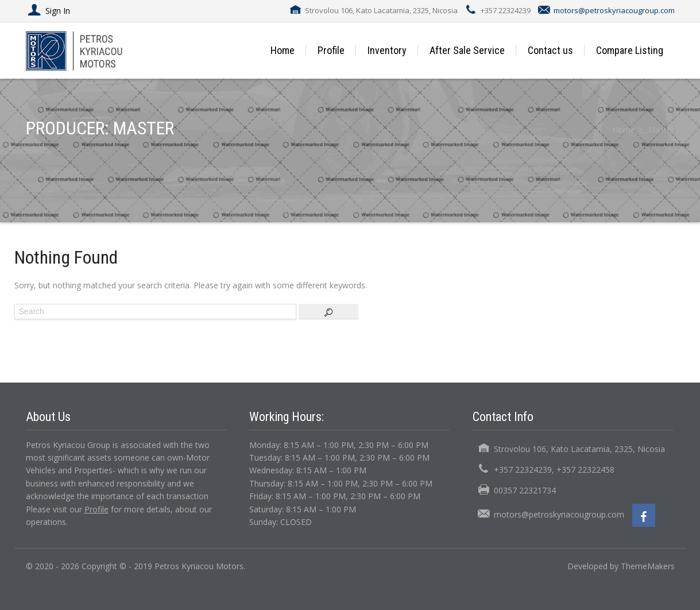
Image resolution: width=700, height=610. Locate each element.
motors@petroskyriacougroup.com (614, 10)
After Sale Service (467, 50)
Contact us (550, 50)
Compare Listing (630, 50)
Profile (331, 50)
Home (283, 50)
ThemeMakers (648, 566)
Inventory (387, 50)
